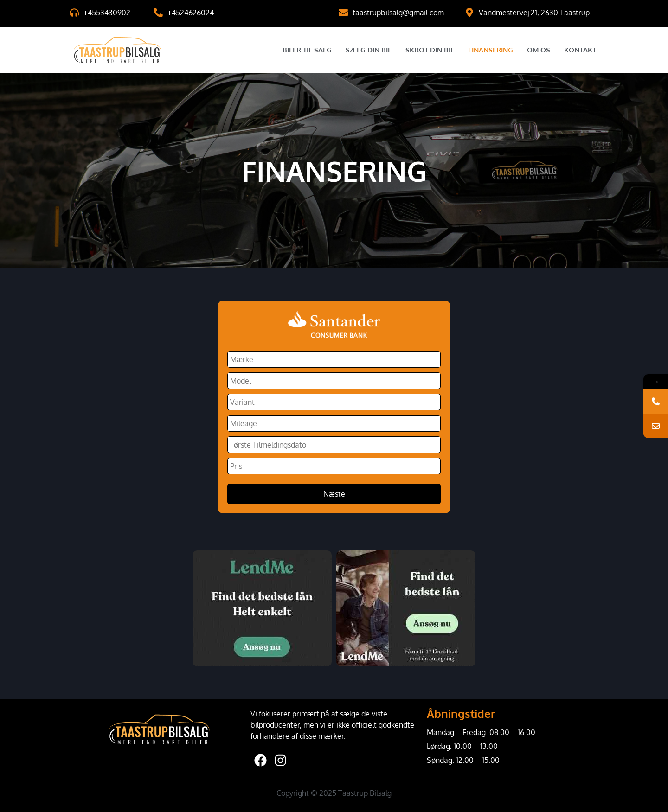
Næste (334, 494)
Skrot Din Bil (430, 50)
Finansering (491, 50)
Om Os (539, 50)
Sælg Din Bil (369, 50)
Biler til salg (307, 50)
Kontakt (580, 50)
